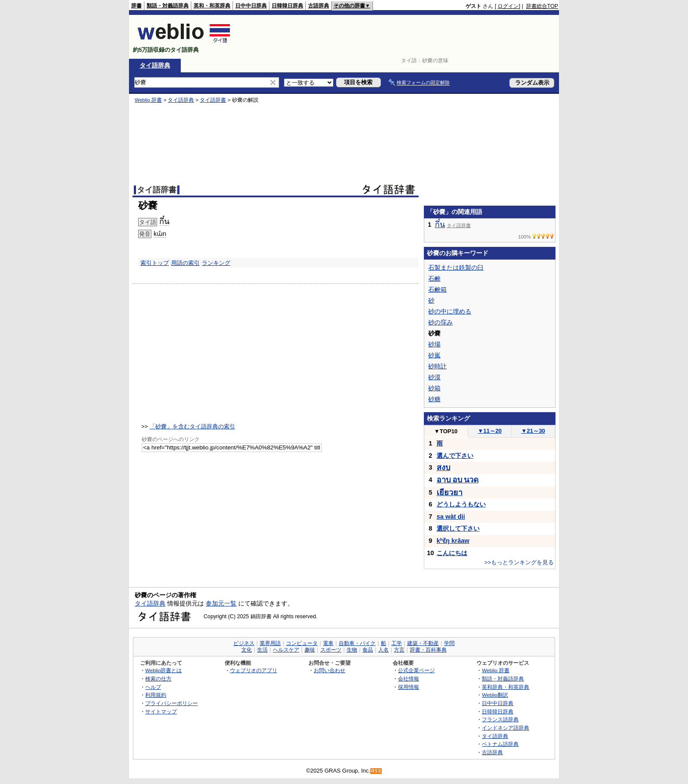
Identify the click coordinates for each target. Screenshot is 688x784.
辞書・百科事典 (428, 650)
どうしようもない (461, 504)
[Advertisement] (398, 37)
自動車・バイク (357, 643)
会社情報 (408, 679)
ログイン (508, 6)
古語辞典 (319, 6)
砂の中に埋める (450, 311)
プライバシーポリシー (172, 703)
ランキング (216, 263)
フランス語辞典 (500, 719)
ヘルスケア (286, 650)
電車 (328, 643)
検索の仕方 (158, 679)
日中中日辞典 (251, 6)
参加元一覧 (221, 603)
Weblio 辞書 (148, 100)
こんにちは (452, 553)
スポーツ (331, 650)
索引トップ (155, 263)
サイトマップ (161, 711)
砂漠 (434, 377)
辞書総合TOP (542, 6)
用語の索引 (185, 263)
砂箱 (434, 388)
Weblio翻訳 (495, 695)
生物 (352, 650)
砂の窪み (441, 322)
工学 (397, 643)
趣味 (310, 650)
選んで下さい (455, 456)
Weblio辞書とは (163, 670)
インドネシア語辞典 (505, 728)
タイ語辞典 (155, 65)
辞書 (136, 6)
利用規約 (156, 695)
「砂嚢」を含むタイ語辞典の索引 (192, 426)
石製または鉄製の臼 (456, 267)
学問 (449, 643)
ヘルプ (153, 687)
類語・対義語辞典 (168, 6)
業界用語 (270, 643)
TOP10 (446, 431)
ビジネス (244, 643)
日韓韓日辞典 (287, 6)
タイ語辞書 (213, 100)
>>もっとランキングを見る (519, 562)
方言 (399, 650)
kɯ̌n (160, 234)
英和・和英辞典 (212, 6)
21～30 (533, 431)
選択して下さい (458, 528)
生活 (262, 650)
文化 (247, 650)
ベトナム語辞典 (500, 744)
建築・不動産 (423, 643)
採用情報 (408, 687)
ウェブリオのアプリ (254, 670)
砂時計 (437, 366)
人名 (383, 650)
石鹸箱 (437, 289)
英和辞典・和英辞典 (505, 687)
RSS (376, 771)
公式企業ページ (416, 670)
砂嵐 (434, 355)
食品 (368, 650)
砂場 (434, 344)
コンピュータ (302, 643)
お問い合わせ (330, 670)
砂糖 (434, 399)
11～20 (490, 431)
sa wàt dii (451, 517)
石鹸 (434, 278)
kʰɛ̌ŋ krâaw (453, 541)
